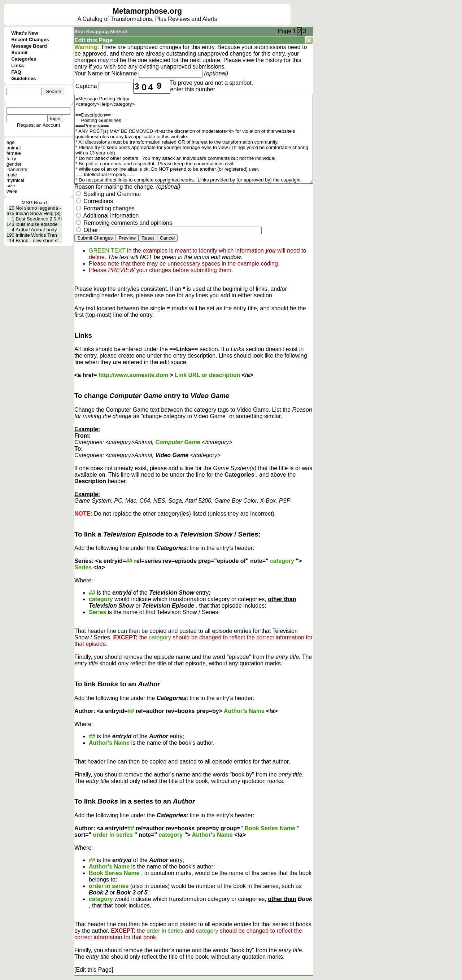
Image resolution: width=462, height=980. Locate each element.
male (12, 175)
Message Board (29, 46)
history (274, 60)
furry (11, 159)
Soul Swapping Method (101, 32)
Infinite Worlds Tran (36, 235)
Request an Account (38, 125)
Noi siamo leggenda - (38, 208)
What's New (25, 33)
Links (18, 65)
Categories (24, 59)
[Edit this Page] (94, 970)
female (14, 153)
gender (14, 164)
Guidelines (23, 78)
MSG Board (34, 203)
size (11, 186)
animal (14, 148)
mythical (15, 180)
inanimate (17, 169)
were (12, 191)
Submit (19, 52)
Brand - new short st (37, 240)
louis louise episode (36, 224)
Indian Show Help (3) (38, 213)
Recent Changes (30, 40)
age (10, 142)
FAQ (16, 72)
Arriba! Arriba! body (36, 230)
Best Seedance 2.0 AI (39, 219)
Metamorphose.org (147, 11)
